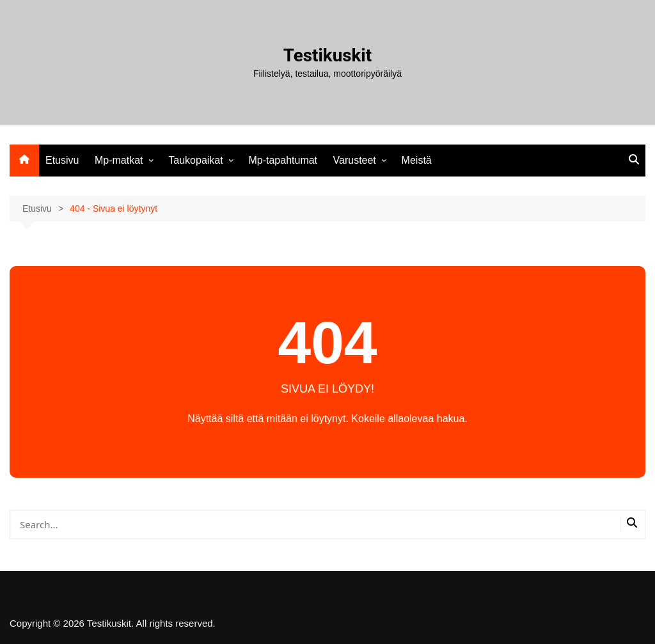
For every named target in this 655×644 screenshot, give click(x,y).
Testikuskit (327, 55)
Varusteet (355, 160)
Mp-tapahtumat (283, 160)
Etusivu (62, 160)
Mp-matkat (119, 160)
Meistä (417, 160)
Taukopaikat (195, 160)
